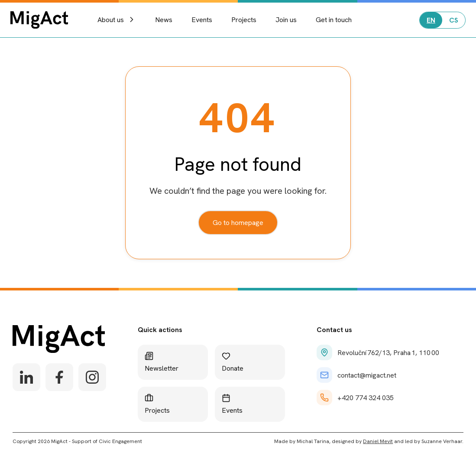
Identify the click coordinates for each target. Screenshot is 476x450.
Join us (286, 20)
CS (454, 20)
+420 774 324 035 (355, 398)
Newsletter (162, 362)
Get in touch (334, 20)
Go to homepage (238, 223)
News (164, 20)
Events (202, 20)
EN (431, 20)
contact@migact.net (356, 375)
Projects (244, 20)
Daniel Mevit (378, 441)
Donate (233, 362)
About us (117, 20)
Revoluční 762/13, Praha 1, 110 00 (378, 352)
